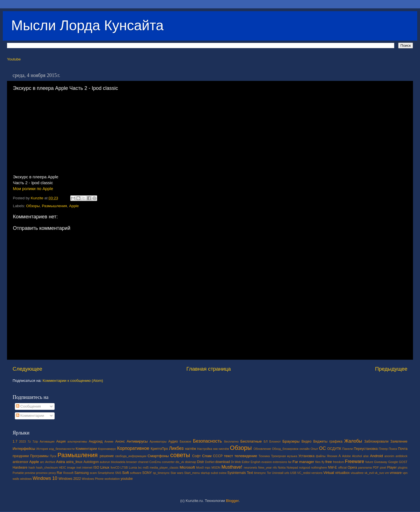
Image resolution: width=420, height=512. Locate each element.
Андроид (96, 441)
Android (376, 456)
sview (223, 473)
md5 (146, 467)
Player (392, 467)
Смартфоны (158, 456)
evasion (266, 462)
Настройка (205, 449)
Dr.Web (236, 462)
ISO (96, 467)
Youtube (14, 59)
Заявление (399, 441)
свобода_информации (131, 456)
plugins (403, 467)
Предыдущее (391, 369)
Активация (47, 441)
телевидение (246, 456)
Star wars (177, 473)
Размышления (55, 206)
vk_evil (369, 473)
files (318, 462)
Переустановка (366, 449)
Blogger (232, 501)
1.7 (15, 441)
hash (32, 467)
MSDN (216, 467)
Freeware (354, 461)
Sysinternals (237, 473)
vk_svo (379, 473)
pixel (383, 467)
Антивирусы (137, 441)
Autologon (91, 462)
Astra (60, 462)
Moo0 (200, 467)
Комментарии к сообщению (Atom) (73, 381)
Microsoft (187, 467)
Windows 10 (45, 478)
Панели (347, 449)
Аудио (173, 441)
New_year (265, 467)
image (71, 467)
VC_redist (304, 473)
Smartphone (106, 473)
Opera (352, 467)
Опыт (314, 449)
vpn (405, 473)
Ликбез (176, 448)
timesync (260, 473)
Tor (269, 473)
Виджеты (320, 441)
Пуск (53, 456)
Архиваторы (158, 441)
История (42, 449)
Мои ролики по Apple (33, 189)
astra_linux (74, 462)
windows (26, 479)
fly (323, 462)
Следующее (27, 369)
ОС (323, 448)
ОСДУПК (334, 449)
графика (336, 441)
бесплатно (231, 441)
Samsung (81, 473)
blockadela (118, 462)
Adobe (347, 456)
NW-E (332, 467)
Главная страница (209, 369)
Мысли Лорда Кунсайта (87, 25)
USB (293, 473)
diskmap (190, 462)
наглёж (191, 449)
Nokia (282, 467)
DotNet (210, 462)
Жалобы (353, 441)
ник (215, 449)
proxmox (42, 473)
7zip (35, 441)
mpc (207, 467)
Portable (18, 473)
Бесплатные (251, 441)
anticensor (20, 462)
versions (317, 473)
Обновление (262, 449)
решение (107, 456)
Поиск (393, 449)
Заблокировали (376, 441)
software (136, 473)
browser (132, 462)
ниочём (224, 449)
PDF (376, 467)
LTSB (124, 467)
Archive (50, 462)
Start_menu (192, 473)
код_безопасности (62, 449)
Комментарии (30, 416)
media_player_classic (164, 467)
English (256, 462)
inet (79, 467)
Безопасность (207, 441)
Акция (61, 441)
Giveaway (381, 462)
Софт (196, 456)
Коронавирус (107, 449)
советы (180, 455)
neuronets (250, 467)
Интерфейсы (24, 449)
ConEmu (155, 462)
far (290, 462)
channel (143, 462)
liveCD (115, 467)
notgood (305, 467)
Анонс (120, 441)
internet (87, 467)
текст (229, 456)
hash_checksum (47, 467)
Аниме (109, 441)
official (342, 467)
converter (168, 462)
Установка (306, 456)
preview (30, 473)
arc (42, 462)
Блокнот (275, 441)
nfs (275, 467)
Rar (60, 473)
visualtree (357, 473)
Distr (201, 462)
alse (366, 456)
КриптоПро (159, 449)
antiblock (402, 456)
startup (205, 473)
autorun (105, 462)
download (223, 462)
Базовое (186, 441)
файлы (321, 456)
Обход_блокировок (285, 449)
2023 (22, 441)
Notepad (292, 467)
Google (393, 462)
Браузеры (291, 441)
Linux (105, 467)
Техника (264, 456)
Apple (74, 206)
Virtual (329, 473)
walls (16, 479)
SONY (147, 473)
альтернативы (77, 441)
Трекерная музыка (284, 456)
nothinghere (319, 467)
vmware (396, 473)
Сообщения (28, 406)
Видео (306, 441)
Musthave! (232, 467)
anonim (389, 456)
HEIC (62, 467)
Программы (39, 456)
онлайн (304, 449)
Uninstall (278, 473)
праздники (21, 456)
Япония (332, 456)
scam (93, 473)
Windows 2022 (70, 479)
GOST (403, 462)
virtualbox (342, 473)
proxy (52, 473)
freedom (339, 462)
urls (287, 473)
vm (387, 473)
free (329, 462)
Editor (246, 462)
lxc (140, 467)
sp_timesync (161, 473)
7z (29, 441)
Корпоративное (133, 448)
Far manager (303, 462)
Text (250, 473)
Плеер (383, 449)
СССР (218, 456)
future (369, 462)
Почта (403, 449)
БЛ (266, 441)
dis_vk (180, 462)
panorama (365, 467)
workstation (112, 479)
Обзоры (33, 206)
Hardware (20, 467)
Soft (125, 473)
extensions (280, 462)
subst (214, 473)
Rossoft (68, 473)
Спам (207, 456)
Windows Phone (93, 479)
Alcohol (357, 456)
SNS (118, 473)
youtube (127, 479)
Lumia (133, 467)
